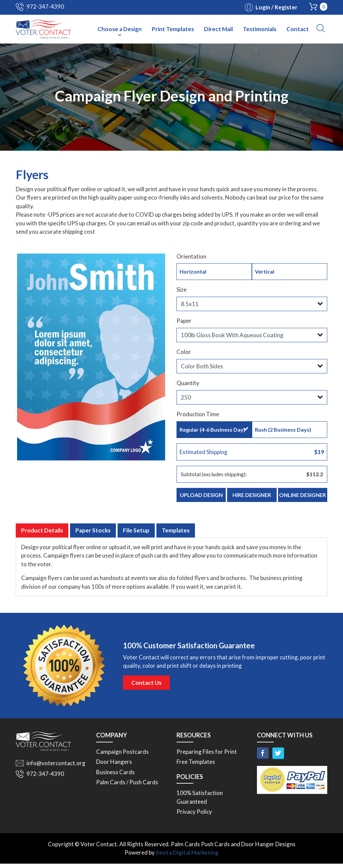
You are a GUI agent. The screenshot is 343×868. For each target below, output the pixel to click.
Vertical (289, 271)
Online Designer (302, 495)
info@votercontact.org (56, 767)
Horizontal (214, 271)
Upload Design (201, 495)
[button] (321, 28)
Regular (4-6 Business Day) (214, 429)
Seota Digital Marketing (187, 857)
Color (184, 352)
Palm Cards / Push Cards (127, 787)
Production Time (198, 414)
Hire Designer (252, 495)
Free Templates (196, 766)
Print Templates (173, 29)
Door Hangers (114, 766)
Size (182, 290)
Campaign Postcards (122, 756)
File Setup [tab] (136, 535)
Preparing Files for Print (207, 756)
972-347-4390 (45, 7)
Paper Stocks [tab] (93, 535)
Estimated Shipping (252, 452)
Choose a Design (120, 29)
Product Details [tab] (42, 535)
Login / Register (277, 7)
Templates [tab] (176, 535)
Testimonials (260, 29)
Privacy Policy (194, 816)
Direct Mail (218, 29)
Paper (184, 321)
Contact (298, 29)
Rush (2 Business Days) (289, 429)
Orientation (191, 256)
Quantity (188, 383)
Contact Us (146, 687)
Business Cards (115, 776)
